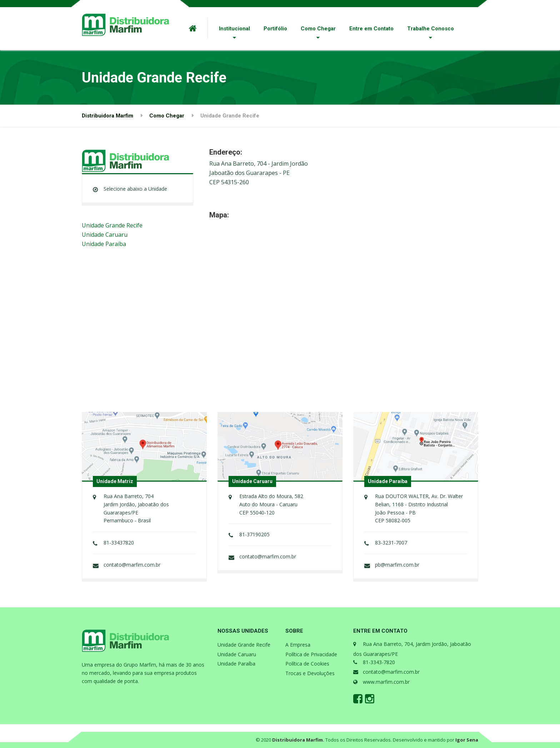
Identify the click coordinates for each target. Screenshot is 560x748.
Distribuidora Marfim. (298, 740)
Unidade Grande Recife (112, 225)
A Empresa (298, 645)
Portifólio (275, 29)
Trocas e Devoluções (310, 673)
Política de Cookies (307, 664)
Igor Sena (467, 740)
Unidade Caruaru (105, 235)
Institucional (234, 29)
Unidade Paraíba (104, 244)
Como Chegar (318, 29)
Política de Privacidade (311, 654)
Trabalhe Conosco (431, 29)
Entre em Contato (371, 29)
